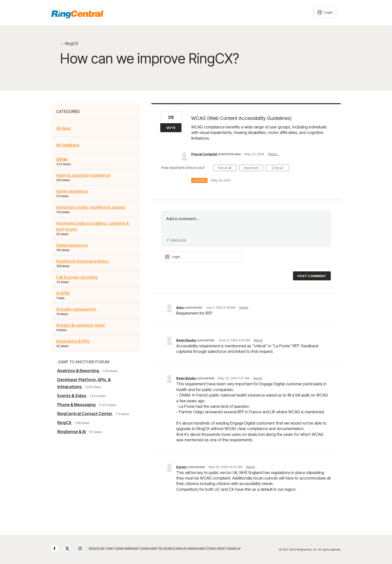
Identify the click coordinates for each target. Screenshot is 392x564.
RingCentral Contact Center (85, 414)
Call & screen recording (77, 277)
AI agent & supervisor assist (80, 325)
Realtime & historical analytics (82, 261)
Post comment (312, 276)
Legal (110, 548)
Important (253, 168)
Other (62, 159)
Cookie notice (148, 548)
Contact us (234, 548)
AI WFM (63, 293)
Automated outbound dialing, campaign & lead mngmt (93, 226)
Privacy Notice (216, 548)
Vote (171, 128)
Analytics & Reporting (78, 371)
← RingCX (69, 43)
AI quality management (76, 309)
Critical (280, 168)
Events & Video (72, 396)
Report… (274, 154)
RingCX (65, 423)
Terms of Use (96, 548)
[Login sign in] (325, 12)
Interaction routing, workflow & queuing (91, 207)
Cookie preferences (127, 548)
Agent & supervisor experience (83, 175)
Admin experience (72, 191)
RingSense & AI (72, 432)
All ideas (63, 128)
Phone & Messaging (77, 405)
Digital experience (72, 245)
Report (244, 307)
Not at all (227, 168)
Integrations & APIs (73, 341)
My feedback (68, 145)
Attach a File (178, 240)
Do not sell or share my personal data (182, 548)
